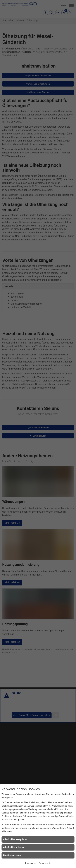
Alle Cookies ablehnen (14, 847)
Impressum (31, 863)
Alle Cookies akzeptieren (15, 839)
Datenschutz (45, 863)
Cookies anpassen (12, 855)
